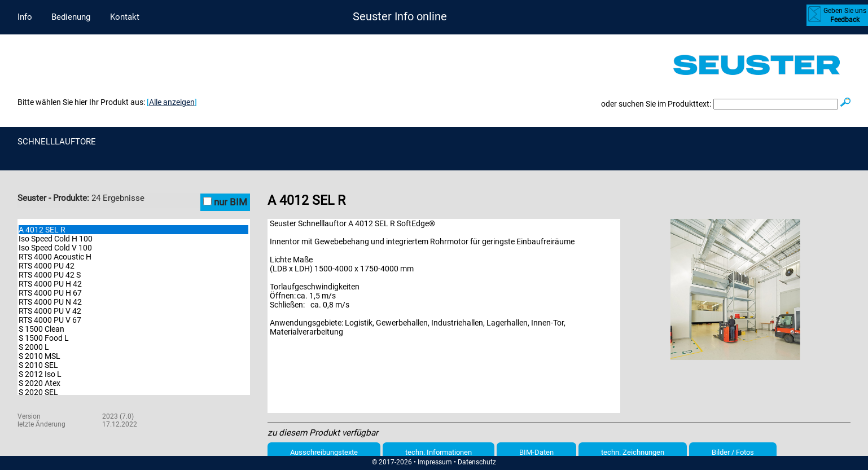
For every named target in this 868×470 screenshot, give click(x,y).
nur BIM (231, 202)
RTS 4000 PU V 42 (50, 311)
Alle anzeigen (172, 102)
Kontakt (125, 17)
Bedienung (71, 17)
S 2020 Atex (40, 383)
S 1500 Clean (41, 329)
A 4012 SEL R (42, 230)
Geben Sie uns (845, 15)
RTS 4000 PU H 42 (50, 284)
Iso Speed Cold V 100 (55, 248)
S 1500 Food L (44, 338)
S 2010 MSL (40, 356)
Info (25, 17)
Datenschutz (477, 462)
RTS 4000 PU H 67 (50, 293)
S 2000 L (34, 347)
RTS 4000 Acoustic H (55, 257)
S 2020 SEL (38, 392)
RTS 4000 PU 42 (47, 266)
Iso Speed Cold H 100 (56, 239)
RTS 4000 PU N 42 (50, 302)
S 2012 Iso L (40, 374)
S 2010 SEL (38, 365)
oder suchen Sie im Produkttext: (656, 104)
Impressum (435, 462)
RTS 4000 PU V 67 (50, 320)
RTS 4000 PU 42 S (50, 275)
